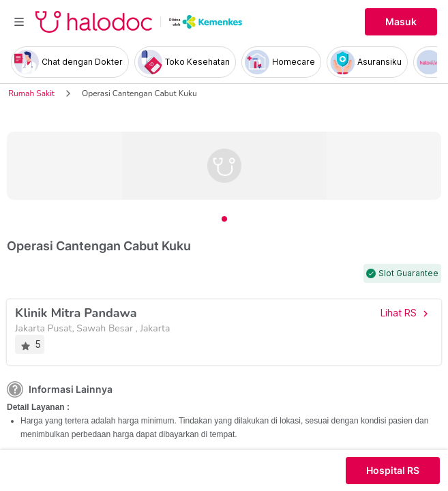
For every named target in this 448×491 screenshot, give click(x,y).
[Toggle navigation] (19, 22)
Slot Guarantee (408, 273)
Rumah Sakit (31, 93)
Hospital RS (393, 471)
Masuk (401, 22)
